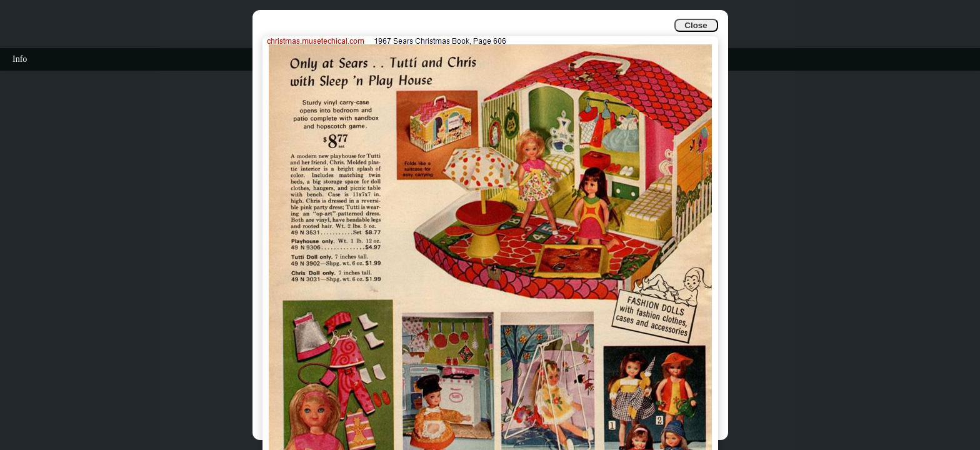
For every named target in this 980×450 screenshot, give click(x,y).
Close (696, 25)
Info (20, 59)
